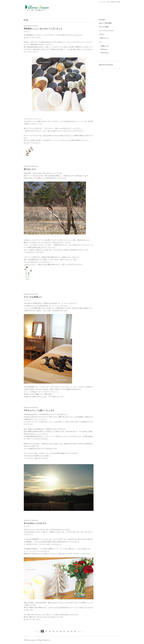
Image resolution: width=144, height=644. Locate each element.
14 (53, 631)
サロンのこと (27, 32)
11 (42, 631)
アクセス (102, 34)
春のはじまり (30, 169)
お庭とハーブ (105, 46)
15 (57, 631)
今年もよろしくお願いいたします (39, 410)
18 (68, 631)
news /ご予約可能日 (105, 23)
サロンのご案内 (104, 27)
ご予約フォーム (104, 38)
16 (61, 631)
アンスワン (32, 640)
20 (75, 631)
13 (50, 631)
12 (46, 631)
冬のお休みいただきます (35, 523)
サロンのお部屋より (33, 297)
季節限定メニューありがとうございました (43, 29)
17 (64, 631)
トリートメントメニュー (107, 31)
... (39, 631)
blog (100, 42)
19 (71, 631)
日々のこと (104, 49)
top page (102, 20)
